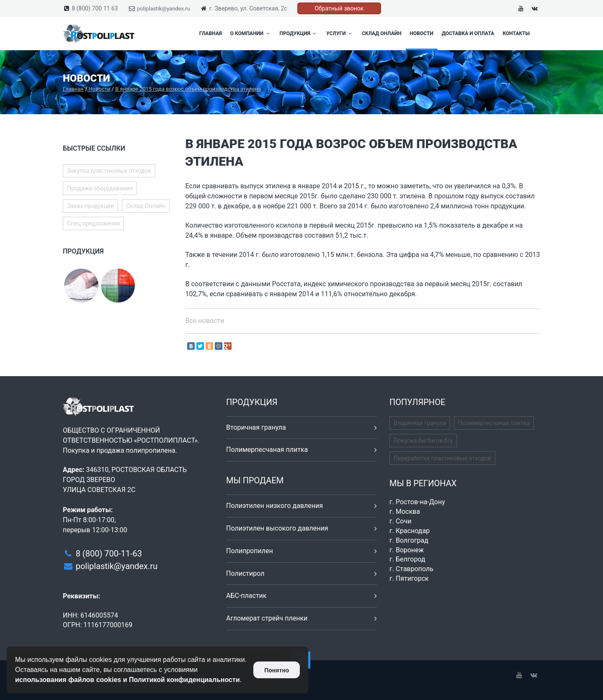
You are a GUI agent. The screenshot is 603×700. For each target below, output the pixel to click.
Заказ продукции (90, 206)
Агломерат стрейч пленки (267, 618)
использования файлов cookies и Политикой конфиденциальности (128, 680)
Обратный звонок (339, 8)
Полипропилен (250, 551)
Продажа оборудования (100, 188)
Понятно (277, 670)
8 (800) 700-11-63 (109, 554)
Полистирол (245, 573)
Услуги (340, 33)
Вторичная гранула (256, 427)
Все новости (205, 321)
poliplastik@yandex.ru (164, 9)
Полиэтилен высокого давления (277, 528)
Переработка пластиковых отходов (442, 458)
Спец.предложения (93, 223)
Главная (211, 33)
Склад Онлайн (382, 33)
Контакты (516, 33)
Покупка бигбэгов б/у (423, 441)
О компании (251, 33)
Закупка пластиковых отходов (109, 171)
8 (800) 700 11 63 (95, 8)
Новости (422, 33)
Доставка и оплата (468, 33)
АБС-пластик (246, 596)
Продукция (299, 33)
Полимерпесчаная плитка (267, 450)
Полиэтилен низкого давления (274, 506)
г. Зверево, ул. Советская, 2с (248, 8)
